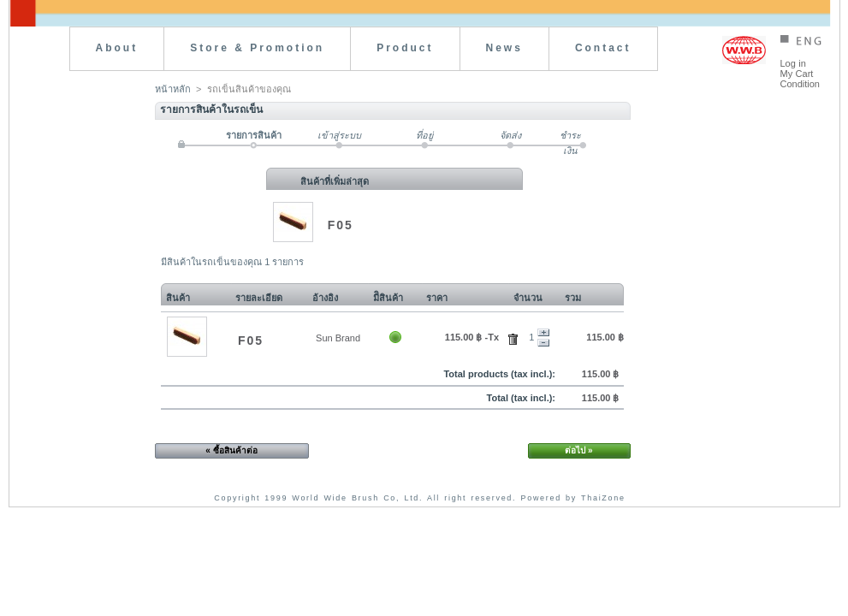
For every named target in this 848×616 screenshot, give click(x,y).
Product (405, 48)
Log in (793, 63)
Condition (800, 84)
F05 (341, 225)
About (117, 48)
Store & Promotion (257, 48)
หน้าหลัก (173, 89)
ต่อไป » (578, 450)
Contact (603, 48)
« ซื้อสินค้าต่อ (231, 450)
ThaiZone (603, 498)
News (504, 48)
